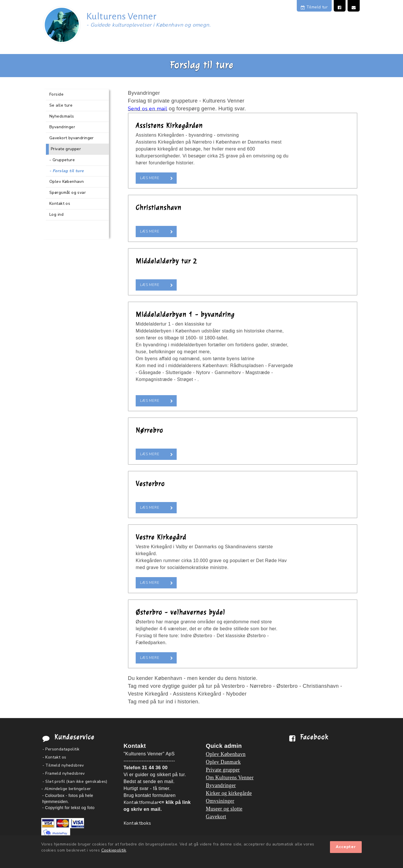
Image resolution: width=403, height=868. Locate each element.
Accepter (346, 847)
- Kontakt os (54, 757)
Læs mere (150, 178)
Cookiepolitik (114, 850)
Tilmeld (314, 7)
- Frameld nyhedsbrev (64, 773)
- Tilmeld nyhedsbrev (63, 765)
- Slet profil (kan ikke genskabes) (75, 781)
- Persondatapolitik (61, 749)
